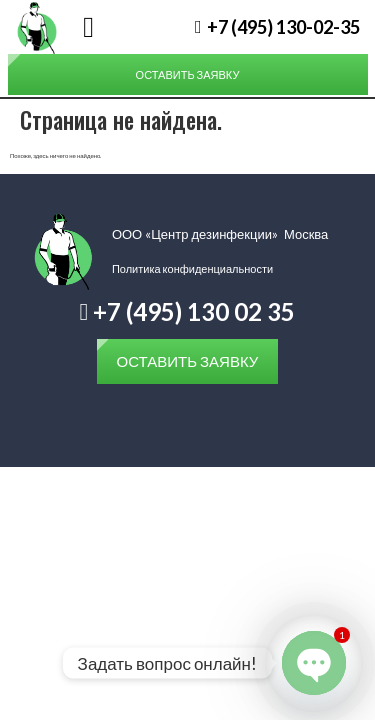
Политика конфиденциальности (192, 268)
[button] (88, 28)
